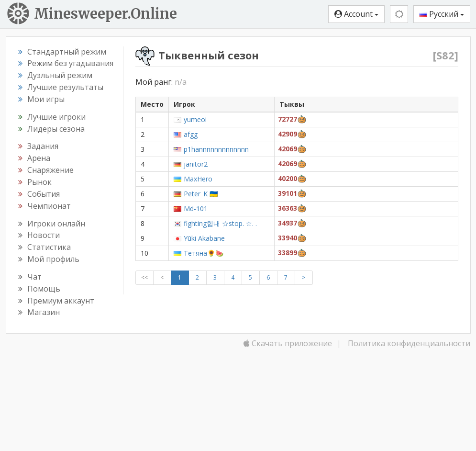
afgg (191, 134)
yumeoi (195, 119)
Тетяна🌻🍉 (204, 253)
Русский (442, 14)
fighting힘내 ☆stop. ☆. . (220, 223)
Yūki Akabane (204, 238)
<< (144, 277)
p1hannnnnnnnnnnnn (216, 149)
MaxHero (198, 179)
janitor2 (196, 164)
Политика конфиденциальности (409, 343)
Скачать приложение (288, 343)
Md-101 (196, 209)
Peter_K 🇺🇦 (201, 194)
